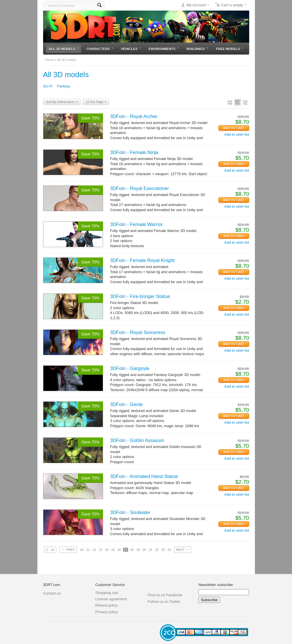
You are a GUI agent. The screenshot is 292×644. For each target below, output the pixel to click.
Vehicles (131, 49)
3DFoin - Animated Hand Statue (144, 476)
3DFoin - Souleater (130, 512)
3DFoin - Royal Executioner (140, 188)
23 (163, 550)
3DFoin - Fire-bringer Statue (140, 296)
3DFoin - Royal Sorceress (138, 332)
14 (107, 550)
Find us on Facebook (165, 595)
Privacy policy (107, 612)
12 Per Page (96, 102)
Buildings (197, 49)
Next (183, 549)
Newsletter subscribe (216, 585)
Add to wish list (237, 134)
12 (94, 550)
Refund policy (107, 605)
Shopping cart (107, 593)
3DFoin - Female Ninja (134, 152)
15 (113, 550)
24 (169, 550)
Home (50, 60)
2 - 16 (50, 550)
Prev (68, 549)
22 (157, 550)
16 (119, 550)
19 (138, 550)
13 (100, 550)
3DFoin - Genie (127, 404)
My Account (196, 5)
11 (88, 550)
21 (150, 550)
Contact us (52, 593)
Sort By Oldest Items (62, 102)
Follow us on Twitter (164, 602)
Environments (164, 49)
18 (132, 550)
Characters (100, 49)
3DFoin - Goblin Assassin (137, 440)
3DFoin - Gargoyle (130, 368)
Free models (229, 49)
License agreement (111, 599)
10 (82, 550)
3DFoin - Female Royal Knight (142, 260)
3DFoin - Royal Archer (134, 116)
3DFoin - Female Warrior (137, 224)
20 (144, 550)
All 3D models (64, 49)
